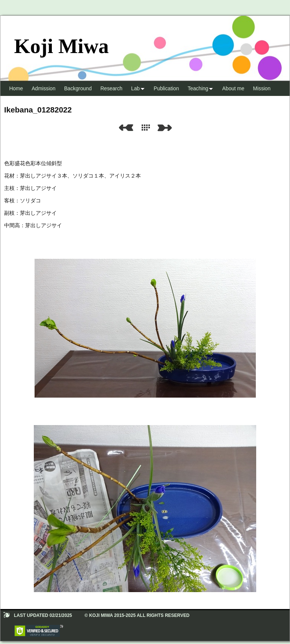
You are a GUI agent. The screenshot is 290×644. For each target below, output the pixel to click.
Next (166, 128)
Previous (126, 128)
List (147, 128)
